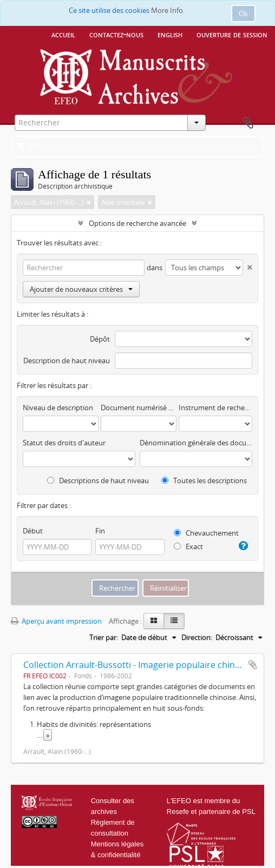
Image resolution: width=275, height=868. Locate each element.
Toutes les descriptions (204, 480)
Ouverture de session (232, 34)
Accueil (63, 34)
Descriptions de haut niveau (98, 480)
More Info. (168, 10)
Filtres (35, 146)
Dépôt (100, 339)
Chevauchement (206, 533)
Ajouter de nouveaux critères (81, 289)
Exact (188, 546)
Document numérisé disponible (139, 408)
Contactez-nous (116, 34)
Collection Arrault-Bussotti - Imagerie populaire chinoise (137, 665)
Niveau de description (58, 408)
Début (33, 531)
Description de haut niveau (67, 360)
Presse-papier (248, 123)
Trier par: (104, 637)
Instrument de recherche (215, 408)
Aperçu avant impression (56, 621)
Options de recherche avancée (137, 223)
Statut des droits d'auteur (64, 443)
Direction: (197, 637)
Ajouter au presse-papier (253, 665)
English (170, 34)
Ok (243, 14)
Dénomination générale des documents (196, 443)
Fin (100, 531)
